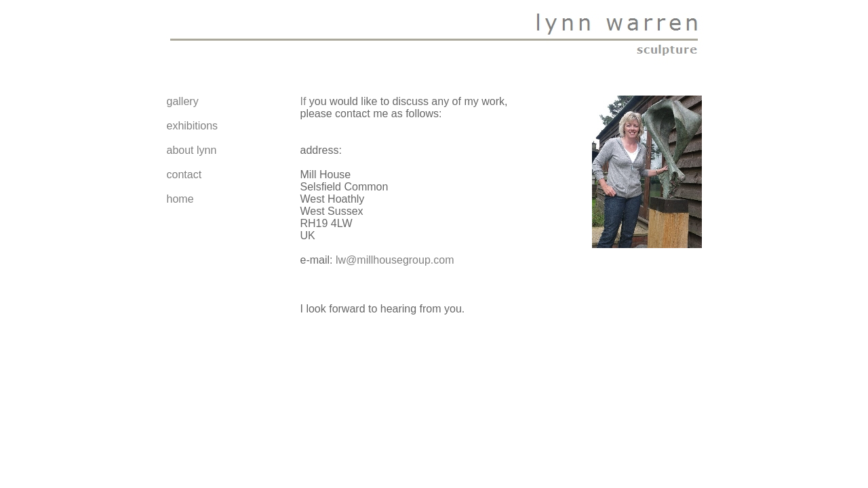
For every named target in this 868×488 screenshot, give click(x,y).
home (180, 199)
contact (184, 175)
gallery (183, 101)
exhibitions (193, 126)
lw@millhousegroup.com (395, 260)
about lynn (192, 150)
